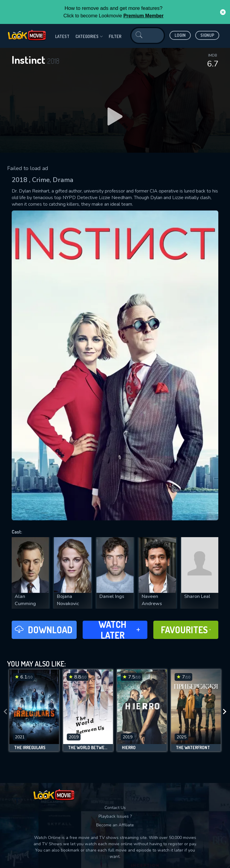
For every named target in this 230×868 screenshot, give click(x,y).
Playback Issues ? (115, 816)
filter (115, 36)
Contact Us (115, 808)
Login (180, 35)
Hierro (129, 748)
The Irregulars (30, 748)
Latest (62, 36)
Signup (207, 35)
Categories (89, 37)
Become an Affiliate (115, 825)
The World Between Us (88, 748)
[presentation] (5, 712)
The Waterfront (193, 748)
